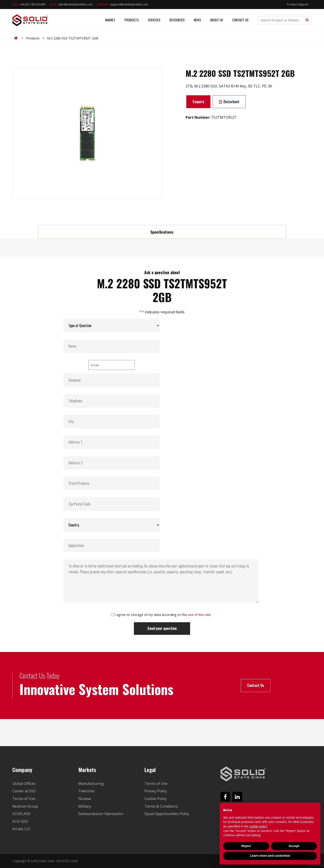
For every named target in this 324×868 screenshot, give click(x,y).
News (197, 20)
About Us (217, 20)
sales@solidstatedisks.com (71, 4)
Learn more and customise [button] (270, 856)
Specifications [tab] (162, 232)
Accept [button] (294, 846)
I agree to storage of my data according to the (163, 615)
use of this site (199, 615)
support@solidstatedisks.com (122, 4)
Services (154, 20)
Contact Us (240, 20)
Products (132, 20)
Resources (177, 20)
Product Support (298, 4)
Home (17, 38)
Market (110, 20)
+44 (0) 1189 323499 (29, 4)
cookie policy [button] (258, 826)
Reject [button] (246, 846)
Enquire (198, 102)
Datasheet (229, 102)
